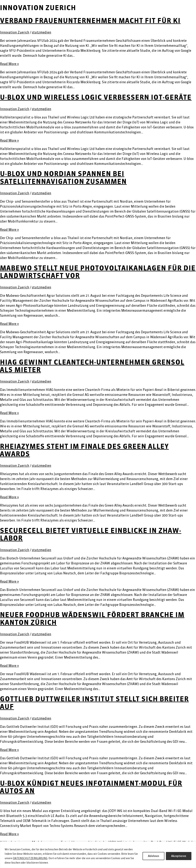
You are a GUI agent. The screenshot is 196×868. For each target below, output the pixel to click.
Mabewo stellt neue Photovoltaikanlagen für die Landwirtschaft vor (98, 272)
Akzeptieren (179, 856)
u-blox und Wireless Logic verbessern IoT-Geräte (96, 97)
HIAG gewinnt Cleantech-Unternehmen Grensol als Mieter (92, 366)
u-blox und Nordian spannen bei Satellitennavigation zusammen (63, 177)
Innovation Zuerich (15, 32)
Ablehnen (153, 856)
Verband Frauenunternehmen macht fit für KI (90, 21)
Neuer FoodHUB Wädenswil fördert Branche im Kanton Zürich (92, 618)
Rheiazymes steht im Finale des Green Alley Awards (84, 450)
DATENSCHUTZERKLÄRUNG (30, 858)
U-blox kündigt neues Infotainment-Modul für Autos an (91, 787)
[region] (98, 855)
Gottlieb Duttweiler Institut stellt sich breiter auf (94, 703)
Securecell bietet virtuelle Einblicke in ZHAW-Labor (91, 534)
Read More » (9, 64)
